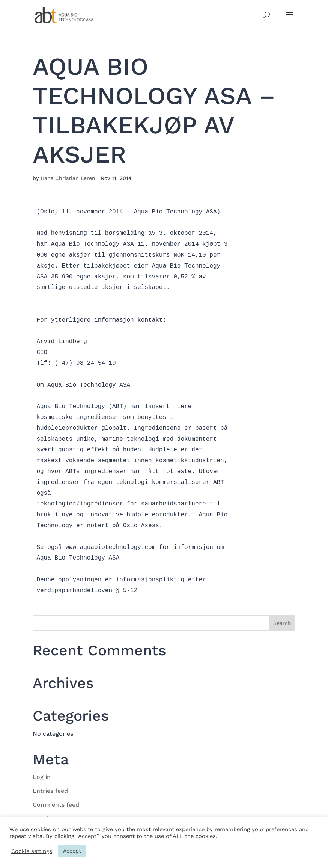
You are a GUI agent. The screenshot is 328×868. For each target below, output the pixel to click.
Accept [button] (72, 851)
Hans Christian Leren (68, 178)
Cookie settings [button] (32, 851)
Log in (42, 777)
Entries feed (50, 791)
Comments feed (56, 805)
